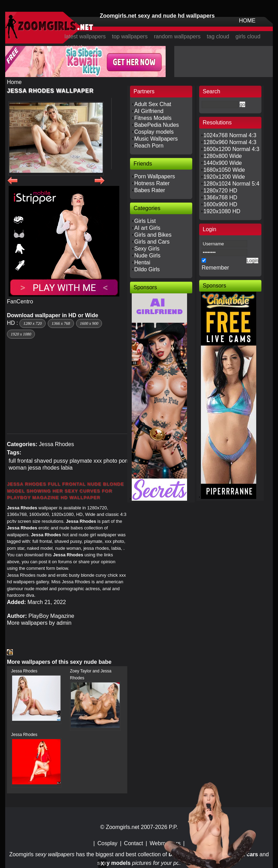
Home (14, 82)
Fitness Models (153, 118)
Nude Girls (147, 256)
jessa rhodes (44, 468)
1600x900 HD (220, 204)
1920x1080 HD (222, 211)
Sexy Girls (147, 249)
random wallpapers (177, 36)
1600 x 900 (89, 323)
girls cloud (248, 36)
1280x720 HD (220, 191)
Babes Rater (150, 190)
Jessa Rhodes (56, 444)
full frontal (21, 461)
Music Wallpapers (156, 139)
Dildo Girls (147, 269)
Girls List (145, 221)
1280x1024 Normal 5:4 (231, 184)
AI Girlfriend (149, 111)
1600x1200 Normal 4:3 (231, 149)
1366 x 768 (61, 323)
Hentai (142, 262)
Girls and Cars (152, 242)
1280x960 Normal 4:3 (230, 142)
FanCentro (20, 301)
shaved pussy (51, 461)
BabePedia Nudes (156, 125)
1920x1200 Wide (224, 177)
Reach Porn (149, 146)
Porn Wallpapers (155, 176)
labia (67, 468)
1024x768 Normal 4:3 (230, 135)
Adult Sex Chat (153, 104)
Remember (215, 268)
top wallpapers (130, 36)
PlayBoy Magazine (51, 616)
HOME (247, 21)
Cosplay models (154, 132)
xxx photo (105, 461)
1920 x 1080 (21, 334)
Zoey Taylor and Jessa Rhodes (91, 674)
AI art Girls (147, 228)
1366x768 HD (220, 197)
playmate (81, 461)
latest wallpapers (85, 36)
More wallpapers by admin (39, 623)
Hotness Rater (152, 183)
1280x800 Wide (223, 156)
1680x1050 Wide (224, 170)
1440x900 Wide (223, 163)
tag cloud (218, 36)
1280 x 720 (32, 323)
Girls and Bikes (153, 235)
